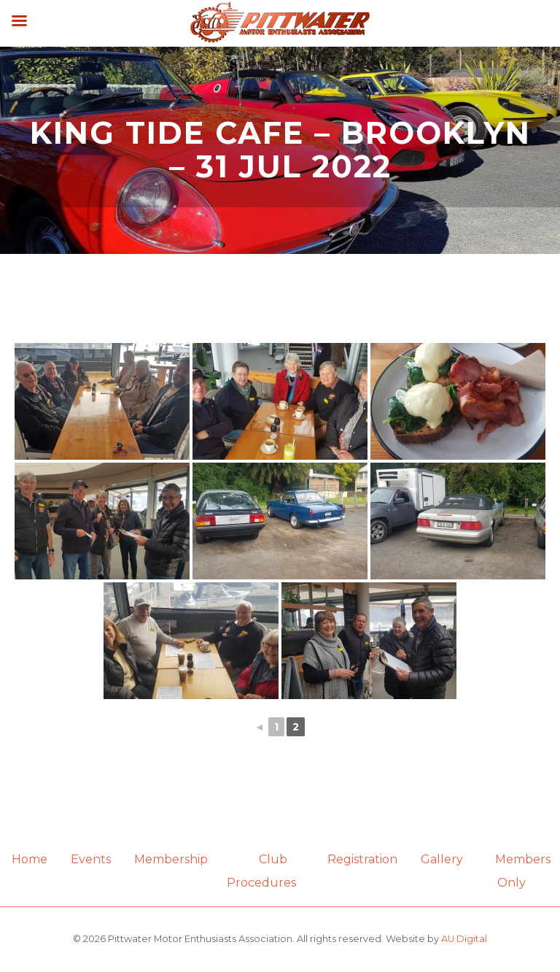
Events (91, 859)
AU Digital (464, 939)
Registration (362, 859)
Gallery (442, 859)
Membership (171, 859)
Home (30, 859)
